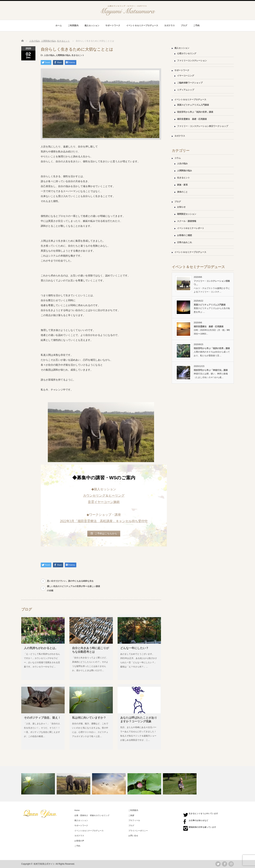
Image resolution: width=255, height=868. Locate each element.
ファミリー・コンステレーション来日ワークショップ (203, 126)
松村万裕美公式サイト (44, 864)
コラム (178, 158)
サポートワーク (113, 26)
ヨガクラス (169, 26)
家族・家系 (182, 185)
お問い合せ (133, 836)
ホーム (59, 26)
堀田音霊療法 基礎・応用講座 (192, 119)
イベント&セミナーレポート (191, 228)
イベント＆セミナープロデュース (142, 26)
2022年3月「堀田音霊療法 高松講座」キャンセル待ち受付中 (104, 521)
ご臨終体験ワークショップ (190, 83)
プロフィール (134, 820)
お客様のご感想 (185, 235)
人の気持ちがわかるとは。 (41, 648)
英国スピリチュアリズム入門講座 (193, 105)
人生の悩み (49, 55)
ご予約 (196, 26)
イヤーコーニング (186, 76)
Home (77, 810)
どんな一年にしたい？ (134, 648)
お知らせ (181, 207)
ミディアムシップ (186, 90)
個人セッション (92, 26)
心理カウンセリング (187, 54)
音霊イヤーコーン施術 (104, 502)
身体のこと (182, 192)
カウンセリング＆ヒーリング (104, 496)
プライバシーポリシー (138, 831)
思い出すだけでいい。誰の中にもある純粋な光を (70, 581)
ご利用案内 (73, 26)
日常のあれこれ (185, 242)
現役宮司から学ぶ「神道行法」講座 (211, 370)
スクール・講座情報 (187, 221)
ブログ (184, 26)
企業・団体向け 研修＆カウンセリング (92, 815)
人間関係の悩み (63, 55)
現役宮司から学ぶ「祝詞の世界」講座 (195, 112)
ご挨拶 (131, 815)
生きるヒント (78, 55)
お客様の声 (79, 841)
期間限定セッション (187, 214)
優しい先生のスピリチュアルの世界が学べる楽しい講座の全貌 (73, 588)
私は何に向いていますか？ (89, 718)
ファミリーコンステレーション (192, 61)
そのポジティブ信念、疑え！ (42, 718)
